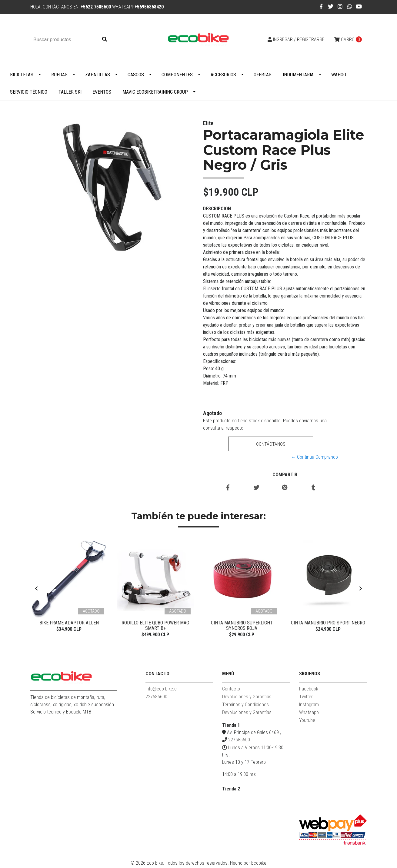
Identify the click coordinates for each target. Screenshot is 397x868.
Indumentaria (298, 75)
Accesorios (223, 75)
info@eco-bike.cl (162, 690)
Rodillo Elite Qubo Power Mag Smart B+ (155, 625)
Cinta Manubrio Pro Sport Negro (328, 623)
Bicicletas (22, 75)
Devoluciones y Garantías (247, 698)
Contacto (231, 690)
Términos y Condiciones (245, 706)
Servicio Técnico (29, 92)
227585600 (156, 698)
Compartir (285, 475)
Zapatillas (98, 75)
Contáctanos (270, 444)
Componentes (177, 75)
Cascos (136, 75)
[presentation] (36, 589)
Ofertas (263, 75)
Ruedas (59, 75)
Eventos (102, 92)
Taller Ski (70, 92)
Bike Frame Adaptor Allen (69, 623)
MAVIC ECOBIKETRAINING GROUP (155, 92)
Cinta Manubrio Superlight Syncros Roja (242, 625)
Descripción (217, 209)
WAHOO (339, 75)
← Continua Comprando (314, 457)
